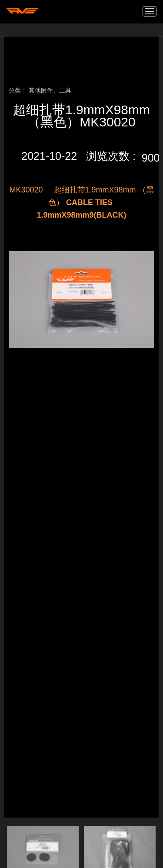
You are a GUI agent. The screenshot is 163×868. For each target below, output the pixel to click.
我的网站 (22, 11)
